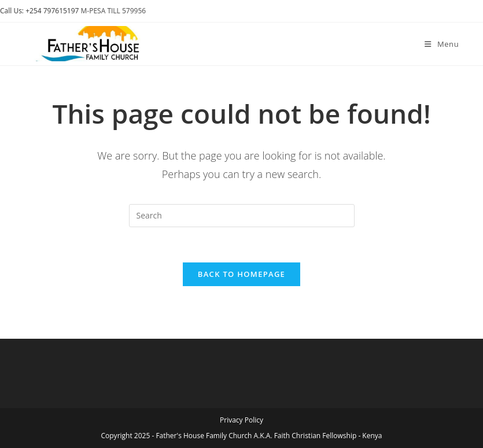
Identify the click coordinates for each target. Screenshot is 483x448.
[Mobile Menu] (442, 44)
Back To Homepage (241, 274)
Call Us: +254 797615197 (39, 11)
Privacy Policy (241, 420)
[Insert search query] (242, 216)
